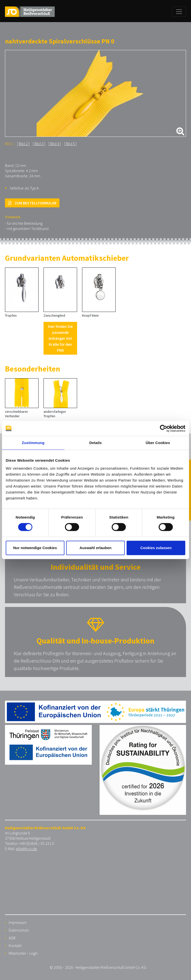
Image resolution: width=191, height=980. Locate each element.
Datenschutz (19, 930)
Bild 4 (55, 144)
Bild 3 (39, 144)
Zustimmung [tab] (33, 443)
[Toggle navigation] (179, 12)
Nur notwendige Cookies (35, 548)
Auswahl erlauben (95, 548)
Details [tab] (95, 443)
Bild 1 (9, 144)
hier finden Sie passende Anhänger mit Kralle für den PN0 (60, 338)
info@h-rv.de (26, 849)
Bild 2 (23, 144)
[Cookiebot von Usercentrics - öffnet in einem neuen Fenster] (164, 428)
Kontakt (15, 945)
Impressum (18, 922)
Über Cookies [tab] (158, 443)
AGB (12, 938)
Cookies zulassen (156, 548)
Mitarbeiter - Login (23, 953)
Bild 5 (70, 144)
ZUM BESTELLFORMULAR (32, 203)
